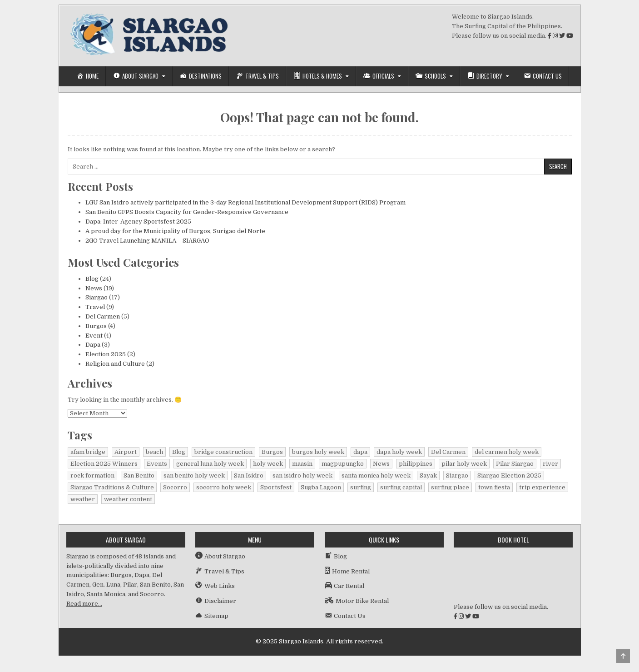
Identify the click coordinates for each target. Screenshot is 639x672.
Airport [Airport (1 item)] (126, 452)
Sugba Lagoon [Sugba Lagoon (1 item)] (321, 487)
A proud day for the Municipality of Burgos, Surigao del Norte (175, 231)
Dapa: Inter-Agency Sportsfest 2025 (138, 222)
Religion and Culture (115, 364)
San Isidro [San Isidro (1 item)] (249, 475)
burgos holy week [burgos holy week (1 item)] (318, 452)
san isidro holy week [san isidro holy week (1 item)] (302, 475)
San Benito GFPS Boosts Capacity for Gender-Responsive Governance (187, 212)
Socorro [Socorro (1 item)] (175, 487)
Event (94, 336)
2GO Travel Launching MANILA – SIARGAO (147, 241)
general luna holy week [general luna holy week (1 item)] (210, 464)
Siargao (97, 297)
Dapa (93, 345)
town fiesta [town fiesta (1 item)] (494, 487)
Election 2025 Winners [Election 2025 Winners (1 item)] (104, 464)
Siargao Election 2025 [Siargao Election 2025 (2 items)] (509, 475)
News (94, 288)
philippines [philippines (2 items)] (416, 464)
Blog (92, 279)
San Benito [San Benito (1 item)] (139, 475)
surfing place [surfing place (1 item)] (450, 487)
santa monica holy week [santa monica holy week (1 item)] (376, 475)
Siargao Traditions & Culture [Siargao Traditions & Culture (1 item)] (112, 487)
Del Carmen (103, 316)
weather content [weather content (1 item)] (128, 499)
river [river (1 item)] (550, 464)
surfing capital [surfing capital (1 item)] (401, 487)
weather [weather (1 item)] (83, 499)
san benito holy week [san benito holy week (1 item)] (194, 475)
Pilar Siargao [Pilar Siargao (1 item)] (515, 464)
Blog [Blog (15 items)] (179, 452)
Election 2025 (106, 354)
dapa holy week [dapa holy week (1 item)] (399, 452)
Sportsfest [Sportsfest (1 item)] (276, 487)
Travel (95, 307)
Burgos (96, 326)
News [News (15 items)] (381, 464)
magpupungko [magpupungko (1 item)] (343, 464)
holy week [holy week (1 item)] (268, 464)
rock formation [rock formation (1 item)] (92, 475)
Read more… (84, 604)
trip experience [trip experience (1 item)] (542, 487)
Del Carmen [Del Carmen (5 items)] (448, 452)
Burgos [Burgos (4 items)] (272, 452)
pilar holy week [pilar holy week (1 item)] (464, 464)
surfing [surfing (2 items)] (361, 487)
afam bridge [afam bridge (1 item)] (88, 452)
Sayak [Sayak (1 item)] (428, 475)
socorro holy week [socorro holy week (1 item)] (224, 487)
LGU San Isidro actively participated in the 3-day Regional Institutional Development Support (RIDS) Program (245, 202)
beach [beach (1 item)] (154, 452)
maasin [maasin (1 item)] (302, 464)
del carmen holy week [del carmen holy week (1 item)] (507, 452)
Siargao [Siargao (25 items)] (457, 475)
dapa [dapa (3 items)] (360, 452)
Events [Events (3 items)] (157, 464)
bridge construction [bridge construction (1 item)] (223, 452)
